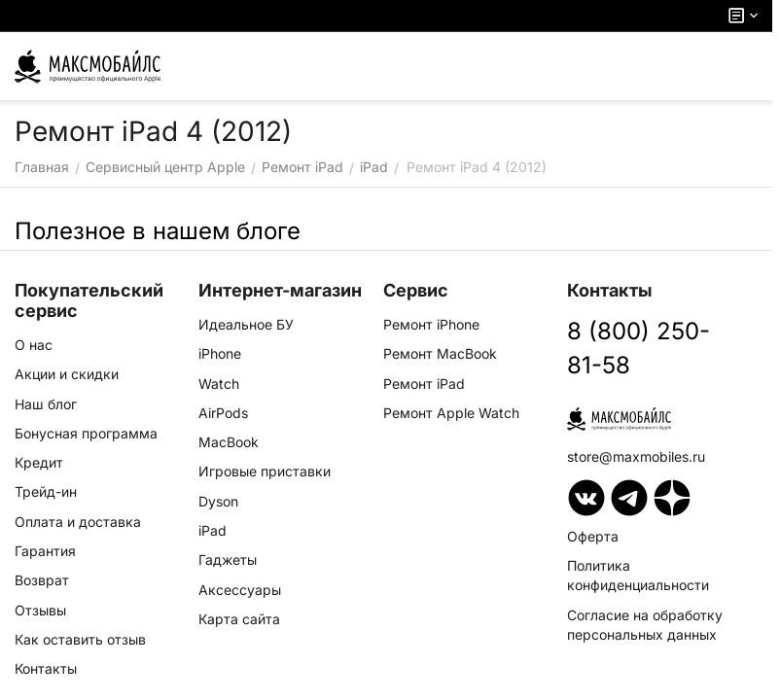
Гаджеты (228, 560)
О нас (34, 345)
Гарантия (45, 551)
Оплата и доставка (78, 522)
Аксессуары (240, 590)
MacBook (229, 442)
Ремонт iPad (424, 384)
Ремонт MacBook (440, 353)
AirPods (223, 413)
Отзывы (40, 610)
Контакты (46, 668)
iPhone (220, 353)
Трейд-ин (46, 491)
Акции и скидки (67, 374)
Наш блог (46, 404)
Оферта (593, 536)
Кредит (39, 462)
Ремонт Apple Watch (451, 413)
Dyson (218, 501)
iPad (213, 530)
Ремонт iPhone (431, 324)
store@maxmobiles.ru (636, 456)
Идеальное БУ (246, 324)
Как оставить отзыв (80, 639)
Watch (219, 384)
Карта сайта (239, 619)
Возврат (42, 580)
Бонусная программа (86, 433)
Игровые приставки (265, 471)
